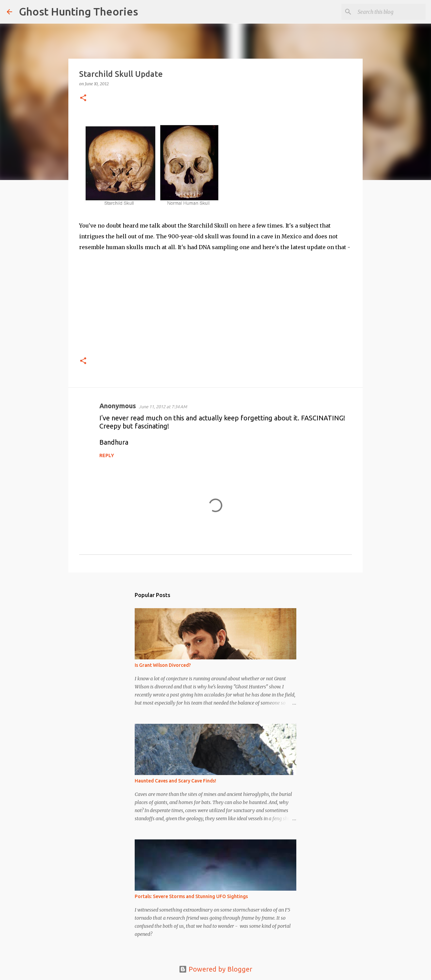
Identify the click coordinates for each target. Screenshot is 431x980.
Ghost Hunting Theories (78, 11)
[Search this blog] (390, 12)
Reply (107, 455)
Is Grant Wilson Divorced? (163, 665)
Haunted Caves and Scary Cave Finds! (175, 781)
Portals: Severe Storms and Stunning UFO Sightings (191, 896)
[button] (83, 98)
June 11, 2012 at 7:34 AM (163, 407)
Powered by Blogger (215, 969)
